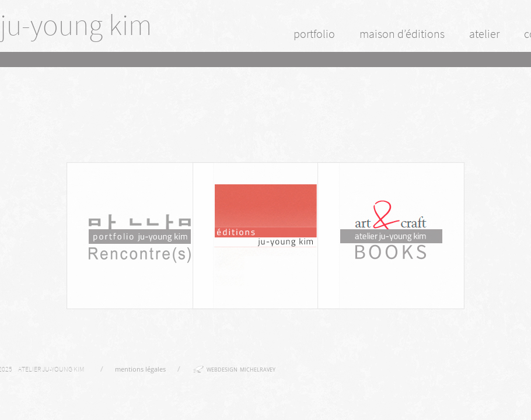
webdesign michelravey (241, 370)
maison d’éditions (402, 34)
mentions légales (140, 369)
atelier (484, 34)
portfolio (314, 34)
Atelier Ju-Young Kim (51, 369)
